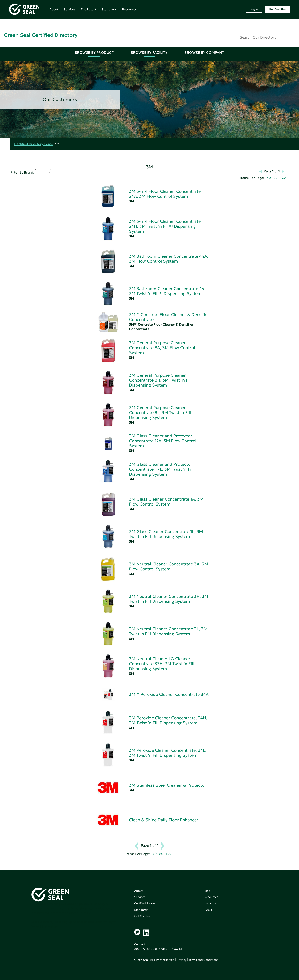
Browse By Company (204, 53)
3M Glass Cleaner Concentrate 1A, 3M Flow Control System (166, 502)
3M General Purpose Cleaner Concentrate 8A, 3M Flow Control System (162, 348)
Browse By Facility (149, 53)
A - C (43, 172)
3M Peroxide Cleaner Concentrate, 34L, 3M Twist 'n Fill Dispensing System (168, 753)
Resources (129, 9)
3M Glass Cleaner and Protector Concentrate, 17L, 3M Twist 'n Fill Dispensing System (161, 469)
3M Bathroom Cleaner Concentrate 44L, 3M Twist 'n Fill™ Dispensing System (168, 291)
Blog (207, 891)
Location (210, 903)
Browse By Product (94, 53)
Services (70, 9)
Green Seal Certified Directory (41, 35)
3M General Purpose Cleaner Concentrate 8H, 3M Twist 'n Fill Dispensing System (160, 380)
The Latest (89, 9)
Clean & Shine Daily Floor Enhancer (164, 820)
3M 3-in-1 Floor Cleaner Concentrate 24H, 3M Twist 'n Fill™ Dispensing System (165, 226)
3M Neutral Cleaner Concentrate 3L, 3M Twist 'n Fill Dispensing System (168, 631)
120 (283, 178)
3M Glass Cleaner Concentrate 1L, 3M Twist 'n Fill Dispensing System (166, 534)
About (54, 9)
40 (269, 178)
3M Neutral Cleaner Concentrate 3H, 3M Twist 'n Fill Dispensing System (169, 599)
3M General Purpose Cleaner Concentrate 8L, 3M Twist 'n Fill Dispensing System (160, 413)
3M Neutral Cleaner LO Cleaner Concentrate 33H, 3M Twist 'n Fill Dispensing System (162, 664)
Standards (109, 9)
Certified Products (147, 903)
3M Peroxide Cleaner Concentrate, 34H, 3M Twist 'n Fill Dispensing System (168, 720)
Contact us (141, 944)
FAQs (208, 910)
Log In (254, 9)
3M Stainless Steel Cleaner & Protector (168, 785)
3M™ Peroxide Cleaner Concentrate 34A (169, 694)
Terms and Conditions (203, 960)
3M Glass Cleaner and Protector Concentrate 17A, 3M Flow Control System (163, 441)
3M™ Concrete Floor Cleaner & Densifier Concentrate (169, 317)
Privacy (182, 960)
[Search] (262, 37)
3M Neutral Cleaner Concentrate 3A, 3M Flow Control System (169, 566)
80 (275, 178)
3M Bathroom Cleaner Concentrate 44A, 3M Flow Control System (169, 259)
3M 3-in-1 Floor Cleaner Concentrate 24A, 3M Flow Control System (165, 194)
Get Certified (278, 9)
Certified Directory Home (34, 144)
